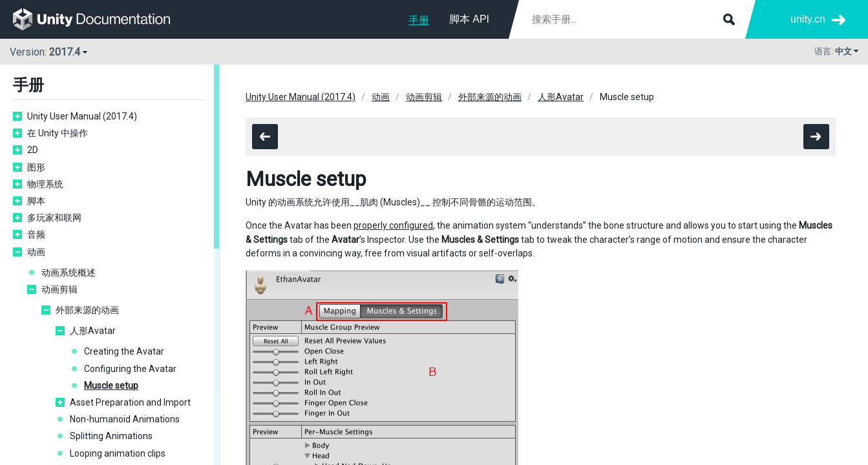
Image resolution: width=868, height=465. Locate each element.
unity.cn (808, 19)
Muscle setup (111, 386)
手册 (419, 20)
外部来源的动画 (87, 310)
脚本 (36, 201)
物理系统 (45, 184)
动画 (36, 252)
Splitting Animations (111, 436)
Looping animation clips (118, 453)
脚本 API (469, 19)
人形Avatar (93, 331)
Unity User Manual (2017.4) (82, 116)
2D (33, 150)
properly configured (393, 225)
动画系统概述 (69, 273)
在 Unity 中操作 (58, 133)
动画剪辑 (59, 289)
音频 (36, 234)
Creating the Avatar (124, 351)
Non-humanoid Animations (125, 419)
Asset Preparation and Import (130, 402)
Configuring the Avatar (130, 369)
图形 (36, 167)
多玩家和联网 (54, 218)
